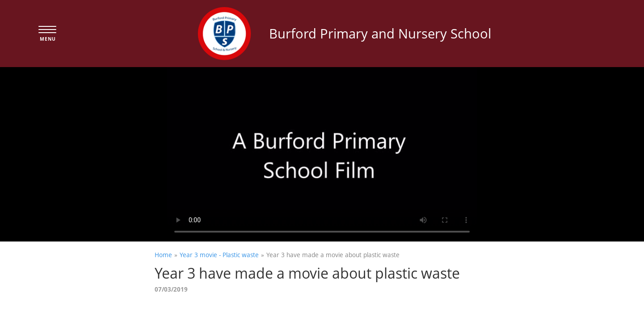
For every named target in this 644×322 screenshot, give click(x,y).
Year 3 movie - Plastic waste (219, 255)
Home (163, 255)
